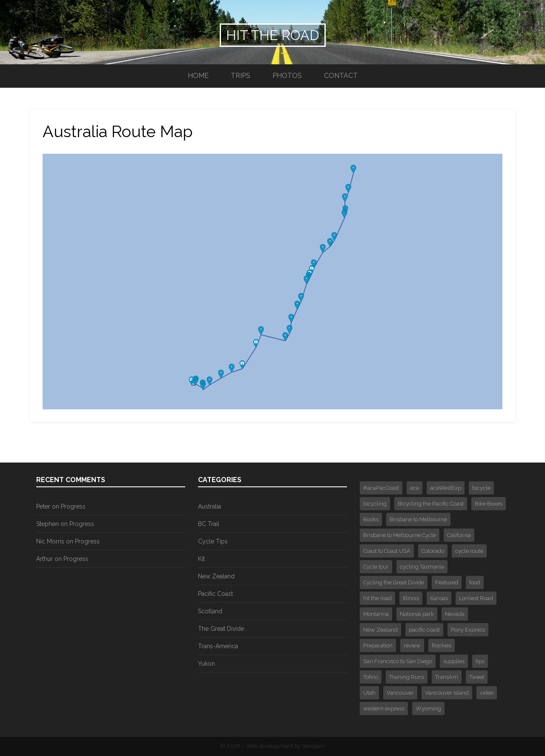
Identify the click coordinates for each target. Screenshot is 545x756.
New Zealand (216, 576)
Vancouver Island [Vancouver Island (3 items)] (447, 693)
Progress (73, 506)
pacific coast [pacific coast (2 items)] (424, 630)
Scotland (210, 611)
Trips (241, 76)
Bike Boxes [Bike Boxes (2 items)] (489, 504)
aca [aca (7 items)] (414, 488)
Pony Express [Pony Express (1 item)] (468, 630)
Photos (287, 76)
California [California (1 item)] (459, 535)
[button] (192, 381)
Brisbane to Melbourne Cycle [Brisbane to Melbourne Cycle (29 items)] (400, 535)
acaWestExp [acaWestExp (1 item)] (446, 488)
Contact (341, 76)
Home (198, 76)
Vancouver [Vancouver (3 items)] (400, 693)
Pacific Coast (215, 594)
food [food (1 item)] (475, 582)
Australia (209, 506)
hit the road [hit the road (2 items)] (377, 598)
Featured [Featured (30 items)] (447, 582)
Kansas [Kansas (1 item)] (439, 598)
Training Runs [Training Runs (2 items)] (407, 677)
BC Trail (209, 524)
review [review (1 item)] (412, 645)
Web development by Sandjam (285, 746)
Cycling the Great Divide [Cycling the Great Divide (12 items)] (394, 582)
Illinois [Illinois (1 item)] (411, 598)
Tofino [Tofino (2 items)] (371, 677)
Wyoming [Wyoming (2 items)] (428, 709)
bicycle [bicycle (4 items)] (481, 488)
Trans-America (218, 646)
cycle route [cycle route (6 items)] (469, 551)
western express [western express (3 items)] (384, 709)
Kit (201, 559)
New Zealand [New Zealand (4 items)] (380, 630)
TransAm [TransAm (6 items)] (447, 677)
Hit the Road (273, 35)
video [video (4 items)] (487, 693)
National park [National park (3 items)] (417, 614)
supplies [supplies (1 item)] (454, 661)
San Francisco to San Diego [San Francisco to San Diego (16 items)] (398, 661)
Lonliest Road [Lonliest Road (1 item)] (476, 598)
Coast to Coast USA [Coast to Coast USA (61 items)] (387, 551)
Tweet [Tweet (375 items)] (477, 677)
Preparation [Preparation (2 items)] (378, 645)
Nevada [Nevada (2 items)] (455, 614)
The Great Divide (221, 629)
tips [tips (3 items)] (480, 661)
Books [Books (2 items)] (371, 519)
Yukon (207, 664)
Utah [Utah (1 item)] (369, 693)
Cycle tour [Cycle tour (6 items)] (376, 567)
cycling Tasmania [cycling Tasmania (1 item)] (422, 567)
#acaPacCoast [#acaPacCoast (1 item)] (381, 488)
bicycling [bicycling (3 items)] (375, 504)
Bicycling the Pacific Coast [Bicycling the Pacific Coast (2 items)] (431, 504)
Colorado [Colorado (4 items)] (433, 551)
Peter (43, 506)
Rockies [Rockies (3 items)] (442, 645)
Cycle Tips (213, 541)
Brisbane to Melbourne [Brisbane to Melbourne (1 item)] (418, 519)
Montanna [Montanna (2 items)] (376, 614)
